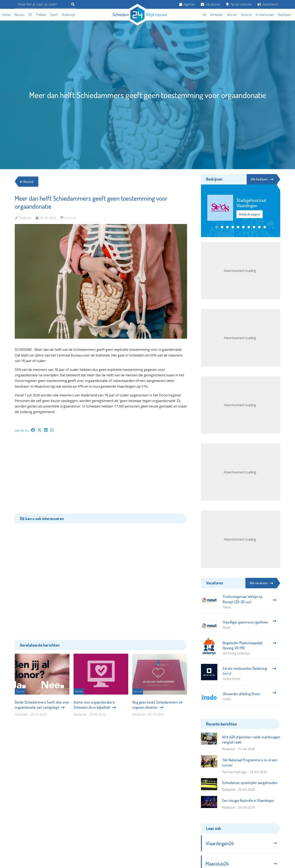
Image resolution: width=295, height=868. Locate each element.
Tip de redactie (239, 4)
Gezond (246, 15)
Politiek (41, 15)
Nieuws (20, 15)
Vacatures (210, 4)
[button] (217, 227)
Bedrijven (285, 15)
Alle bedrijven (262, 179)
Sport (54, 15)
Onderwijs (69, 15)
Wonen (232, 15)
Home (7, 15)
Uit (204, 15)
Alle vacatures (261, 583)
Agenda (187, 4)
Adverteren (268, 4)
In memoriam (265, 15)
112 (30, 15)
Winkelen (217, 15)
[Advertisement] (101, 475)
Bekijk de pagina (250, 214)
